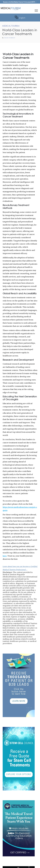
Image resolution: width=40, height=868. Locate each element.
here (5, 556)
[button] (36, 11)
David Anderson (10, 38)
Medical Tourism (34, 45)
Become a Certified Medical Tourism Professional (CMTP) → (20, 2)
